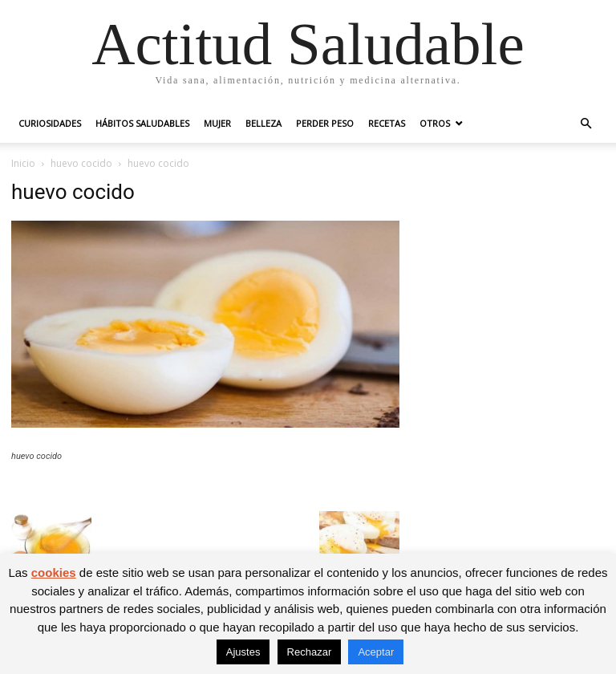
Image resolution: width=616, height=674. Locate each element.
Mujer (217, 123)
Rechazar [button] (310, 652)
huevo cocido (81, 163)
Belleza (263, 123)
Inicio (23, 163)
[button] (586, 124)
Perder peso (325, 123)
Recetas (387, 123)
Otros (435, 123)
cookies (54, 572)
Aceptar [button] (376, 652)
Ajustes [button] (243, 652)
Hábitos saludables (142, 123)
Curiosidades (50, 123)
